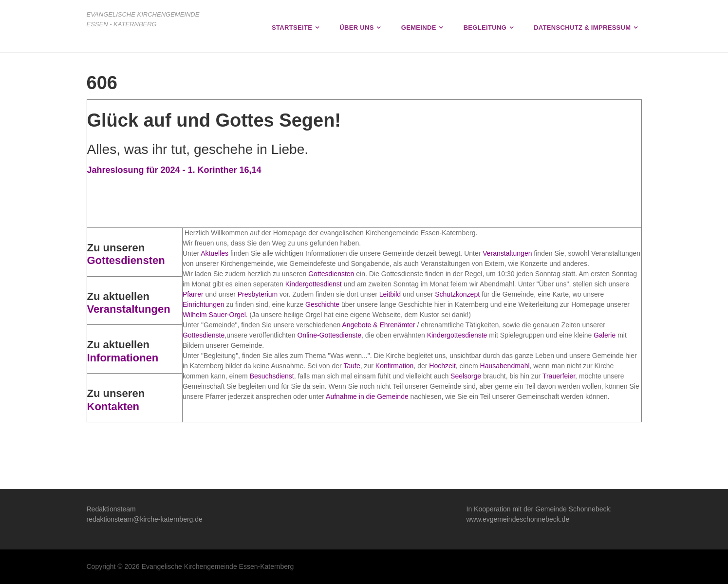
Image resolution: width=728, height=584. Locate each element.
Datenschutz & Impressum (582, 28)
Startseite (292, 28)
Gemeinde (419, 28)
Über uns (357, 28)
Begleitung (485, 28)
